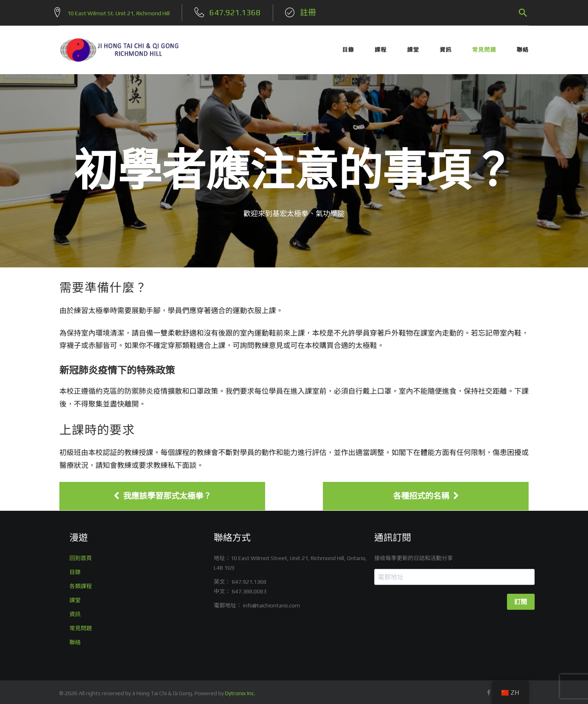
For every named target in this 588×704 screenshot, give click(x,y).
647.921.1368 (249, 579)
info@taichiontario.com (272, 603)
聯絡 (523, 47)
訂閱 (521, 600)
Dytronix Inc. (240, 691)
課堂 (413, 47)
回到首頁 (81, 556)
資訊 (446, 47)
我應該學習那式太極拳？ (162, 494)
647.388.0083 (249, 589)
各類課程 (81, 584)
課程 (381, 47)
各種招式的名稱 (426, 494)
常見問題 (484, 47)
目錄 (348, 47)
